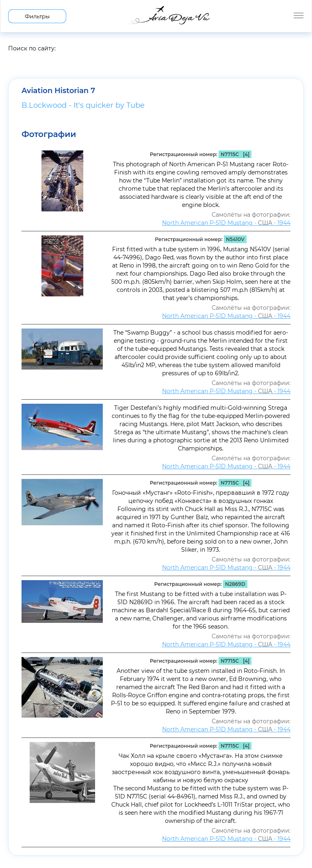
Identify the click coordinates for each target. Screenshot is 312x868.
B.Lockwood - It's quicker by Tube (83, 105)
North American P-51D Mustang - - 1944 (226, 223)
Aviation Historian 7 (58, 91)
